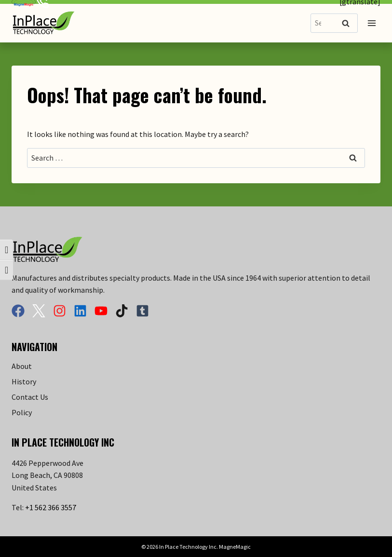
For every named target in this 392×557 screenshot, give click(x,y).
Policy (22, 412)
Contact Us (30, 397)
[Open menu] (372, 23)
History (24, 381)
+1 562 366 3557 (51, 507)
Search (349, 24)
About (22, 366)
